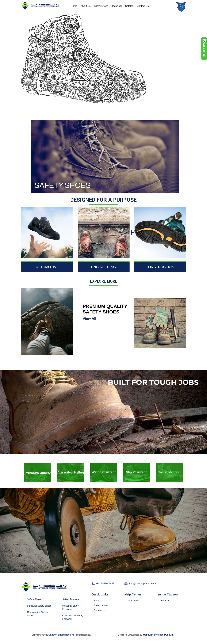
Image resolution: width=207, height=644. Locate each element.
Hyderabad (106, 630)
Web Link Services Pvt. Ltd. (158, 635)
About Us (86, 6)
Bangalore (83, 630)
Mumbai (118, 630)
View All (90, 319)
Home (74, 6)
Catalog (129, 6)
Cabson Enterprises (60, 635)
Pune (127, 630)
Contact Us (143, 6)
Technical (117, 6)
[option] (38, 472)
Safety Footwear (71, 599)
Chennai (94, 630)
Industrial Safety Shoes (39, 606)
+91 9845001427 (105, 584)
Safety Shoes (101, 6)
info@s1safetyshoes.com (143, 584)
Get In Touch (133, 601)
